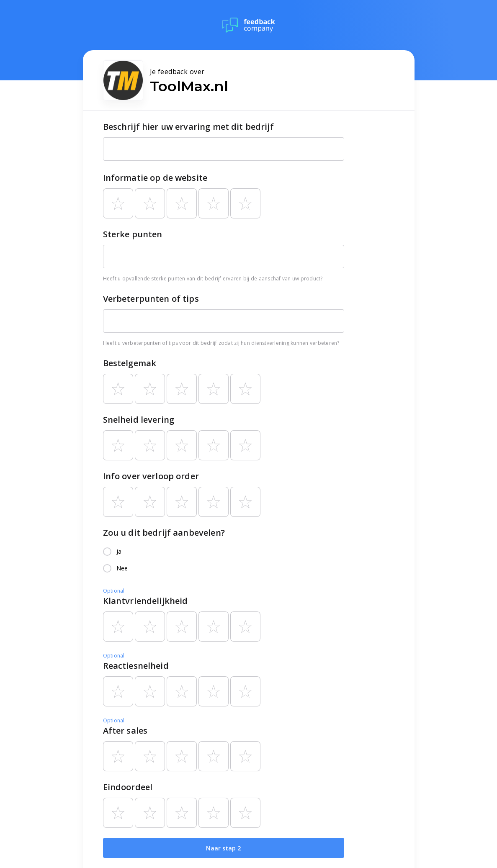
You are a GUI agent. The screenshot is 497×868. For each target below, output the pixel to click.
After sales (125, 731)
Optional (114, 591)
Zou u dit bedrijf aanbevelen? (164, 533)
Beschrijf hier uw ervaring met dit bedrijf (188, 127)
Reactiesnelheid (136, 666)
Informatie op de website (155, 178)
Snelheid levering (139, 420)
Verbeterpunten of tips (151, 299)
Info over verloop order (151, 476)
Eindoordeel (128, 787)
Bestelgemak (130, 363)
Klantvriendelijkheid (145, 601)
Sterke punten (133, 234)
